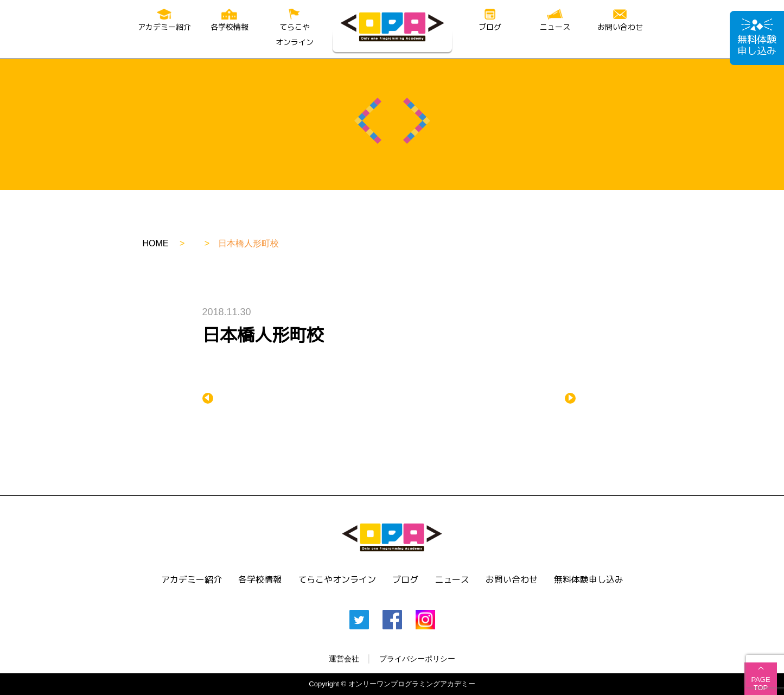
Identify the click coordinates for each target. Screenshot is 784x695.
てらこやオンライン (295, 28)
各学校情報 (230, 20)
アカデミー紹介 (164, 20)
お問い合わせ (620, 21)
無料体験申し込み (757, 38)
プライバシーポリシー (417, 659)
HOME (156, 243)
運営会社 (344, 659)
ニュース (555, 20)
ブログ (490, 20)
